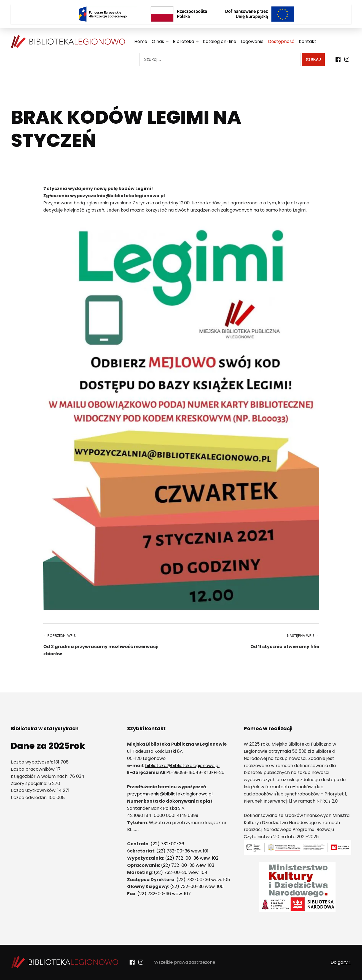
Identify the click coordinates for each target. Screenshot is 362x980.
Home (141, 41)
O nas (158, 41)
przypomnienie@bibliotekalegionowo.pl (170, 794)
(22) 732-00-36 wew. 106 (197, 886)
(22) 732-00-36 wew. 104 (181, 872)
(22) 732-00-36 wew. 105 (203, 880)
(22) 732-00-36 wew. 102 (192, 858)
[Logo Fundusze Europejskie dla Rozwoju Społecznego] (103, 14)
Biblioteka (183, 41)
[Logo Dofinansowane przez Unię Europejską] (260, 14)
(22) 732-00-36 (167, 844)
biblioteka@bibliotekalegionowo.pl (182, 766)
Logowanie (252, 41)
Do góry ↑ (341, 962)
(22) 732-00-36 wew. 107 (164, 894)
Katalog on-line (220, 41)
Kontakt (308, 41)
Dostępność (281, 41)
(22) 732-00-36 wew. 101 (182, 851)
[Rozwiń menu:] (167, 42)
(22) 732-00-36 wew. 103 (188, 865)
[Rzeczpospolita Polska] (181, 14)
